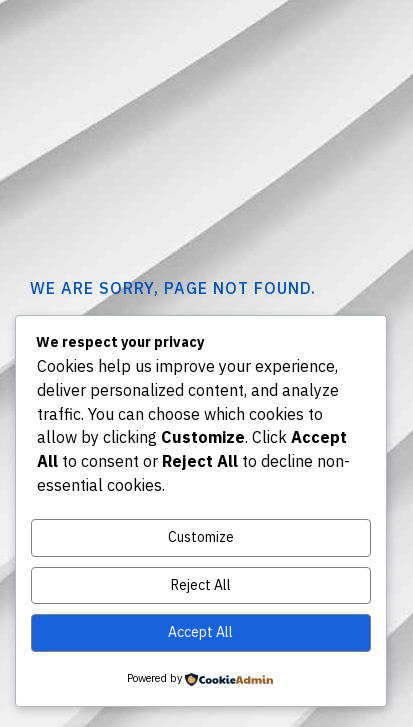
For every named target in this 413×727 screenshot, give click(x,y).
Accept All (200, 632)
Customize (201, 537)
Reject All (201, 585)
